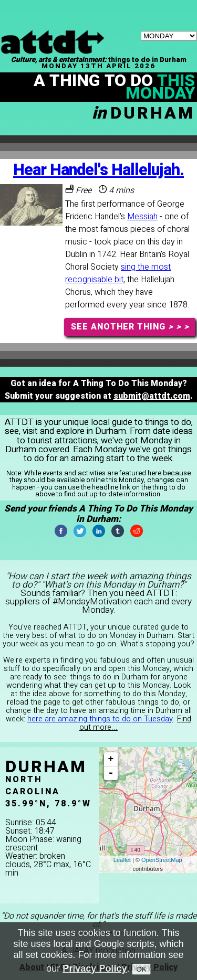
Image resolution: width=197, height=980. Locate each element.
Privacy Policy (95, 968)
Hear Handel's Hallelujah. (98, 170)
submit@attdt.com (152, 396)
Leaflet (122, 860)
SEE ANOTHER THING (130, 327)
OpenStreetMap (162, 860)
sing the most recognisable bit (118, 273)
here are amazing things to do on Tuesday (100, 719)
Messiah (142, 217)
